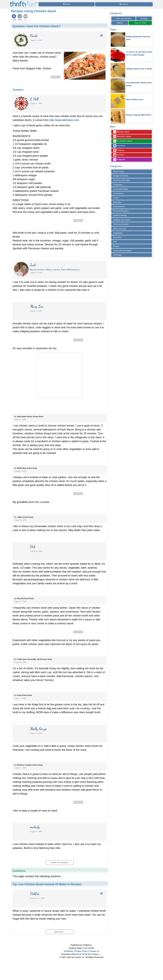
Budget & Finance (121, 176)
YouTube (119, 155)
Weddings (117, 255)
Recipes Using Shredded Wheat (139, 115)
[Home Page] (23, 2)
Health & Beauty (120, 215)
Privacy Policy (81, 951)
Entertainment (119, 207)
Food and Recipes (123, 18)
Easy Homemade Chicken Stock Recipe (139, 84)
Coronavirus (118, 193)
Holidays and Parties (122, 220)
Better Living (118, 171)
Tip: (47, 884)
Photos (116, 246)
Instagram (119, 160)
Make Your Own (120, 229)
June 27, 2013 (140, 23)
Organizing (118, 233)
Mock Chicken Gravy (135, 99)
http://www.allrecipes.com (64, 120)
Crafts (116, 198)
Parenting (117, 237)
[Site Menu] (67, 4)
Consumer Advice (121, 189)
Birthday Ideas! (121, 132)
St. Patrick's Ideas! (123, 141)
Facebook (119, 146)
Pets (115, 242)
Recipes (144, 18)
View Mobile (89, 948)
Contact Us (94, 951)
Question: (37, 26)
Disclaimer (69, 951)
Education (117, 202)
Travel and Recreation (122, 251)
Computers (118, 185)
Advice (120, 23)
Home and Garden (121, 224)
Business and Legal (121, 180)
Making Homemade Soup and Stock (138, 38)
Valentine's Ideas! (122, 137)
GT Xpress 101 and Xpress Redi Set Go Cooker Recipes (139, 53)
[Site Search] (124, 4)
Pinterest (119, 150)
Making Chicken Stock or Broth (139, 69)
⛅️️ (101, 954)
